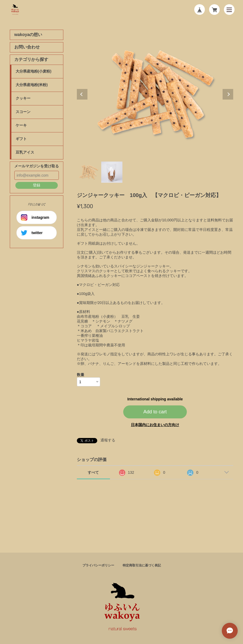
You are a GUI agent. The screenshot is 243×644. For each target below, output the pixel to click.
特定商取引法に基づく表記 (142, 565)
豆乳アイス (25, 152)
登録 (37, 185)
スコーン (23, 112)
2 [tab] (112, 172)
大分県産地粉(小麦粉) (34, 71)
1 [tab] (89, 172)
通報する (108, 440)
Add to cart (155, 412)
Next (228, 94)
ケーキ (21, 125)
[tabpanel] (155, 94)
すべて (93, 472)
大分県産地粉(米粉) (32, 85)
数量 (81, 375)
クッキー (23, 98)
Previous (82, 94)
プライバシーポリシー (98, 565)
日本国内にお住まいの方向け (155, 425)
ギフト (21, 139)
